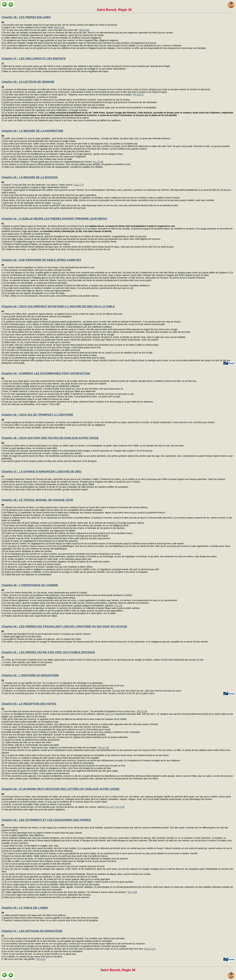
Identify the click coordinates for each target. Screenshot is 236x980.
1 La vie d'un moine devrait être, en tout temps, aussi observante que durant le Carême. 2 (45, 593)
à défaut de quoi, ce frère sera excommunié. (25, 665)
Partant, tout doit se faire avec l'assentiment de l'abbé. (31, 616)
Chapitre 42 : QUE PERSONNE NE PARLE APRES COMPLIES (41, 260)
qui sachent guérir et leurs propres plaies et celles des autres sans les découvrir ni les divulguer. (50, 461)
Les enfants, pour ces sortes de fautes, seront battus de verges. (34, 428)
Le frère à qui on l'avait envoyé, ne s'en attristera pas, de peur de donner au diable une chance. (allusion (54, 807)
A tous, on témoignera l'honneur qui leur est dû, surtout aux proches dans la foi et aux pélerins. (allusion (54, 714)
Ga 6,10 (109, 714)
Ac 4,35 (132, 892)
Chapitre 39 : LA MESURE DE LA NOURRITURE (32, 131)
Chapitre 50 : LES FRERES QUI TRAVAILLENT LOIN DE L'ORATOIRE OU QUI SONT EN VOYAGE (64, 626)
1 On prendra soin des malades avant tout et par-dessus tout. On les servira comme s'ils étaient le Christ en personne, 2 (59, 25)
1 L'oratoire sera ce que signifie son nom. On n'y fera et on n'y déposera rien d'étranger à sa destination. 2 (53, 683)
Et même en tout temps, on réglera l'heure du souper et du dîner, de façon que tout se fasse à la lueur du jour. (57, 249)
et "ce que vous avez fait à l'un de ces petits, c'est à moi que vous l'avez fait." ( (41, 30)
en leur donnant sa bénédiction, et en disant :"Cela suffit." (32, 404)
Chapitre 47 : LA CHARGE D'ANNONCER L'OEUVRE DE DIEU (41, 471)
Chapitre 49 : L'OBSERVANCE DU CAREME (30, 585)
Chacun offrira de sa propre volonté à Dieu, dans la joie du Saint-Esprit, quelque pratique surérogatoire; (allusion (58, 606)
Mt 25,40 (84, 30)
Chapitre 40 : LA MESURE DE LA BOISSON (30, 177)
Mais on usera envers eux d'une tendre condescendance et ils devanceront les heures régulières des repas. (56, 71)
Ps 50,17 (138, 95)
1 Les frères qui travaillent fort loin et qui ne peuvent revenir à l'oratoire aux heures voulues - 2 (47, 634)
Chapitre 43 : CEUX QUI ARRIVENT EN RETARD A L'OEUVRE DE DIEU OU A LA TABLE (58, 306)
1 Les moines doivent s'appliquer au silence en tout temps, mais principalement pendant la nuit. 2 (48, 267)
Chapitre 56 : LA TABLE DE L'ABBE (25, 908)
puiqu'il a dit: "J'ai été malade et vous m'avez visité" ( (29, 27)
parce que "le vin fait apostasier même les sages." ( (28, 203)
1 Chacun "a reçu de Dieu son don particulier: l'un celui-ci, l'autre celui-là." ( (38, 184)
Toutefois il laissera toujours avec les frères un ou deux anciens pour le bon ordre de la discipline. (51, 920)
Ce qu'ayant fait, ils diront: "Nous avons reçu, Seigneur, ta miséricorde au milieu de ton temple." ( (52, 748)
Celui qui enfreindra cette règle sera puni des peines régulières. (34, 810)
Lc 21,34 (98, 162)
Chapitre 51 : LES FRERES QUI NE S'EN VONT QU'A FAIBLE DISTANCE (48, 652)
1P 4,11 (41, 959)
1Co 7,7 (79, 185)
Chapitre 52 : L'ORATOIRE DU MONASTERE (30, 675)
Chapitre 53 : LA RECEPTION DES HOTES (29, 704)
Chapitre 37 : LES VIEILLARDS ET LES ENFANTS (34, 58)
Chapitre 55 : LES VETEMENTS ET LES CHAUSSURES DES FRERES (46, 820)
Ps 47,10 (104, 748)
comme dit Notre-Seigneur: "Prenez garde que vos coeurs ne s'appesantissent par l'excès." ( (48, 162)
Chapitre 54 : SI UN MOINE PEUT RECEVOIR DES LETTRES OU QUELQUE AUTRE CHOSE (60, 789)
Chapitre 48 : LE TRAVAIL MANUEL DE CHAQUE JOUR (37, 500)
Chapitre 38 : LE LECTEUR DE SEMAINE (28, 82)
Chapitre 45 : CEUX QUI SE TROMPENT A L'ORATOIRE (37, 415)
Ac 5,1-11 (150, 949)
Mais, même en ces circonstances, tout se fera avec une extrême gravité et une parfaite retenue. (51, 296)
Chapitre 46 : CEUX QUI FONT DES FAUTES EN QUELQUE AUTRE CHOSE (50, 438)
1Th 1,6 (118, 606)
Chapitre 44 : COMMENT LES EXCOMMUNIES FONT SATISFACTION (46, 373)
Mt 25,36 (59, 27)
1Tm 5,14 (119, 807)
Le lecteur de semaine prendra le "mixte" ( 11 (117, 115)
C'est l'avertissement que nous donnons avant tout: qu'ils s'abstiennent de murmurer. (45, 208)
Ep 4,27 (110, 807)
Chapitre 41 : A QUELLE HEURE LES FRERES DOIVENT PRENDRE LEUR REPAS (54, 218)
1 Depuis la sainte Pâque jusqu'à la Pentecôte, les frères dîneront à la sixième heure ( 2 (88, 226)
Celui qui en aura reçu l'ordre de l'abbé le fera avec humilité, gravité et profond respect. (46, 490)
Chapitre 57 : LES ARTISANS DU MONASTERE (32, 931)
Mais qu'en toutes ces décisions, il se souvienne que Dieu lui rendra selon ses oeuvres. (47, 897)
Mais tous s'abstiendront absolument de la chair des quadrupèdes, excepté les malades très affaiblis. (54, 167)
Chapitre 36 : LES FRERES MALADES (26, 17)
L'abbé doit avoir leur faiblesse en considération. (28, 575)
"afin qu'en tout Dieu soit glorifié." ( (20, 959)
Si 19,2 (57, 203)
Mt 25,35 (142, 711)
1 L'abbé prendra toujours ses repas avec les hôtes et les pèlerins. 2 (34, 915)
